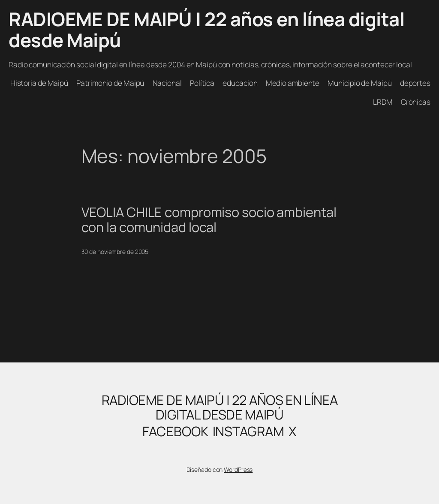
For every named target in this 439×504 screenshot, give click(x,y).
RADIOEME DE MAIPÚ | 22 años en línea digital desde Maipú (206, 29)
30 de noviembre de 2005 (115, 252)
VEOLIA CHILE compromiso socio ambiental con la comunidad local (209, 219)
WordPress (238, 469)
